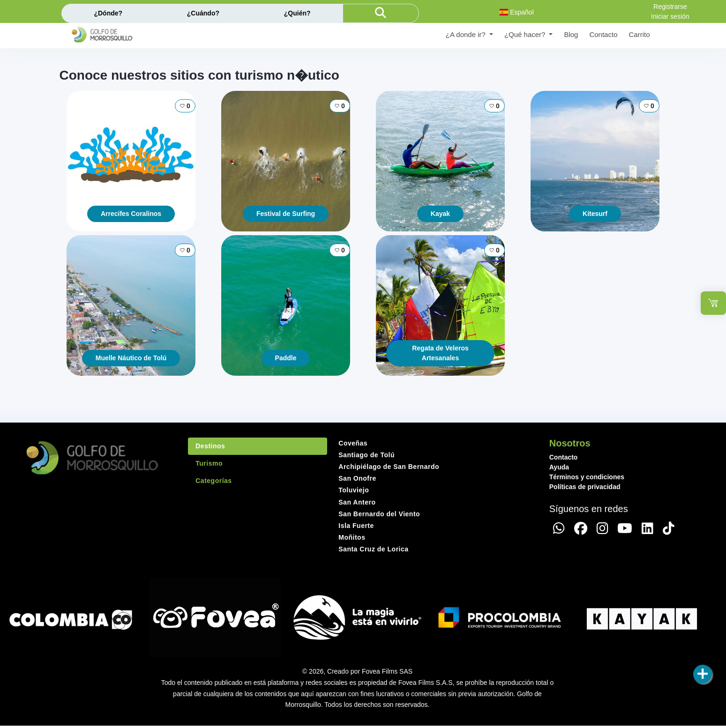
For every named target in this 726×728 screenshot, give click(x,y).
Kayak (440, 214)
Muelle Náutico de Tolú (131, 358)
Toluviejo (354, 490)
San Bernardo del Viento (379, 514)
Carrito (639, 34)
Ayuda (559, 467)
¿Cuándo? (203, 13)
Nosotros (570, 443)
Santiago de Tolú (367, 455)
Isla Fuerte (356, 526)
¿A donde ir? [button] (467, 34)
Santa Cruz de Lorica (373, 549)
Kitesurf (595, 214)
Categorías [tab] (213, 481)
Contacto (603, 34)
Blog (571, 34)
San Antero (357, 502)
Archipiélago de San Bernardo (389, 467)
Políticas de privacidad (585, 487)
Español (517, 12)
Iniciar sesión (670, 16)
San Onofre (357, 478)
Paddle (286, 358)
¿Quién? (297, 13)
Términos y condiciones (587, 477)
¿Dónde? (108, 13)
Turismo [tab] (209, 463)
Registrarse (670, 7)
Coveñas (353, 443)
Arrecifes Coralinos (131, 214)
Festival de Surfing (286, 214)
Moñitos (352, 537)
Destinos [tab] (210, 446)
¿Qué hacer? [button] (526, 34)
